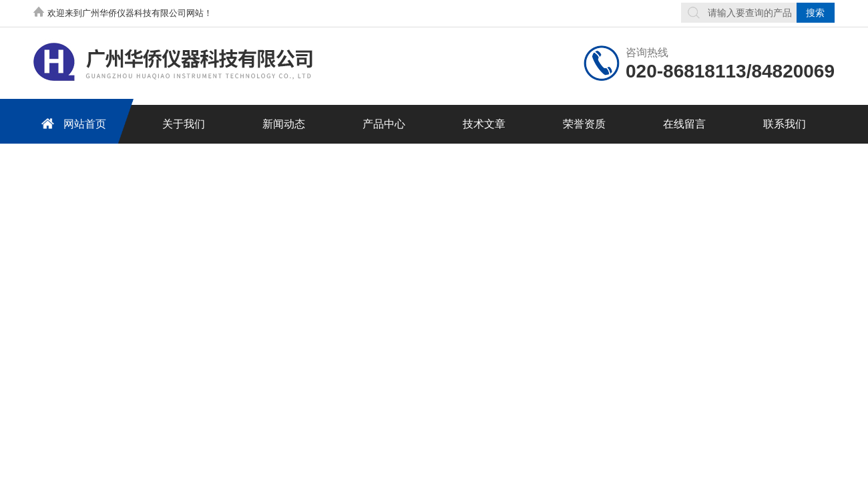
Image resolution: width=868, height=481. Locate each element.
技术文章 (484, 124)
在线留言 (684, 124)
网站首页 (71, 123)
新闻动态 (284, 124)
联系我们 (785, 124)
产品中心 (384, 124)
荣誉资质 (584, 124)
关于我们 (184, 124)
